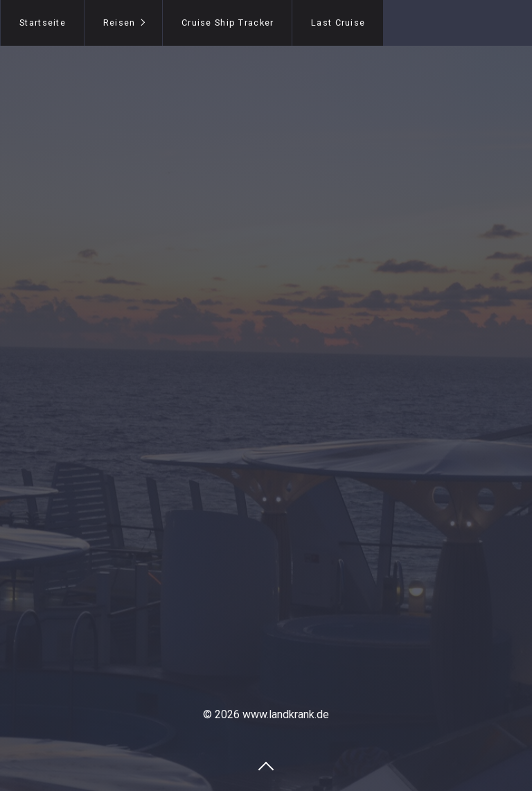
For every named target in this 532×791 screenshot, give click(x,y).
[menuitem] (42, 23)
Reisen (119, 23)
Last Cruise (338, 23)
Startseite (43, 23)
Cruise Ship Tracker (228, 23)
